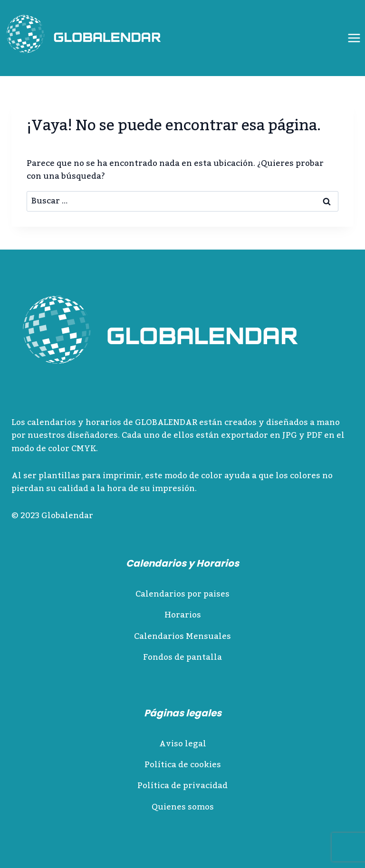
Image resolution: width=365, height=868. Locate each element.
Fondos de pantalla (182, 657)
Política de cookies (183, 765)
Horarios (183, 615)
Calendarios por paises (182, 594)
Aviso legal (183, 744)
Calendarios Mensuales (182, 637)
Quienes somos (183, 807)
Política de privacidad (182, 786)
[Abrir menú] (354, 38)
